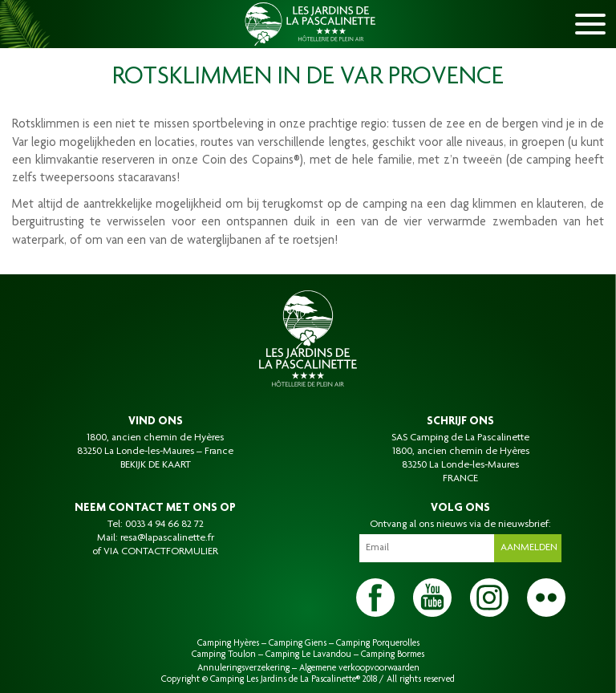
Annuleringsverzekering (243, 668)
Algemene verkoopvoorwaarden (359, 668)
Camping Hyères (228, 643)
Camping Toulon (224, 654)
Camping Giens (298, 643)
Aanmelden (529, 548)
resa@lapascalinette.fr (167, 538)
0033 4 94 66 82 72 (164, 525)
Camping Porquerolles (378, 643)
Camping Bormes (393, 654)
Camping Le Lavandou (308, 654)
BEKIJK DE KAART (156, 465)
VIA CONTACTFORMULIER (161, 552)
